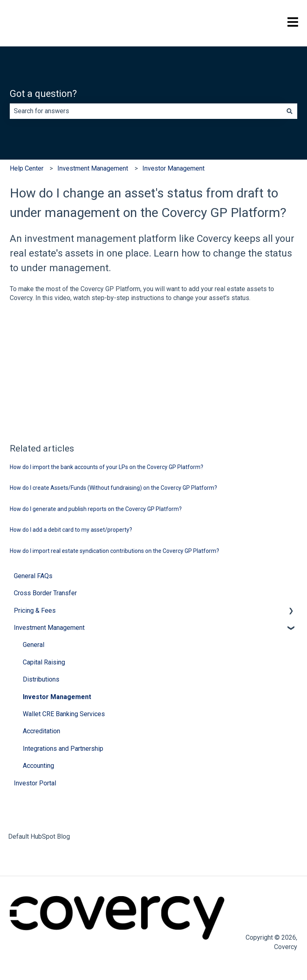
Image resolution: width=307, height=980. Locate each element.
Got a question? (43, 94)
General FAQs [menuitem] (33, 576)
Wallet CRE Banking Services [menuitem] (64, 714)
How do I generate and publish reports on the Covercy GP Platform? (96, 509)
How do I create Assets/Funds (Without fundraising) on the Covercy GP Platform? (113, 488)
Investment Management (93, 168)
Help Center (27, 168)
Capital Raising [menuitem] (44, 662)
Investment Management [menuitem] (49, 628)
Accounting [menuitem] (38, 766)
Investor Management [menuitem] (57, 697)
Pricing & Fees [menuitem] (35, 611)
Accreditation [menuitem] (41, 731)
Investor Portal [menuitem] (35, 783)
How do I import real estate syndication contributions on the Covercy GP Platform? (114, 551)
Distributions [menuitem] (41, 679)
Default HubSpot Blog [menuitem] (39, 836)
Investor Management (173, 168)
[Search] (290, 111)
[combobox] (146, 111)
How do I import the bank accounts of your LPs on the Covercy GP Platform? (107, 467)
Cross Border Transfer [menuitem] (45, 593)
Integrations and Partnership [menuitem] (63, 749)
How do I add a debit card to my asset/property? (71, 530)
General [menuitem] (34, 645)
